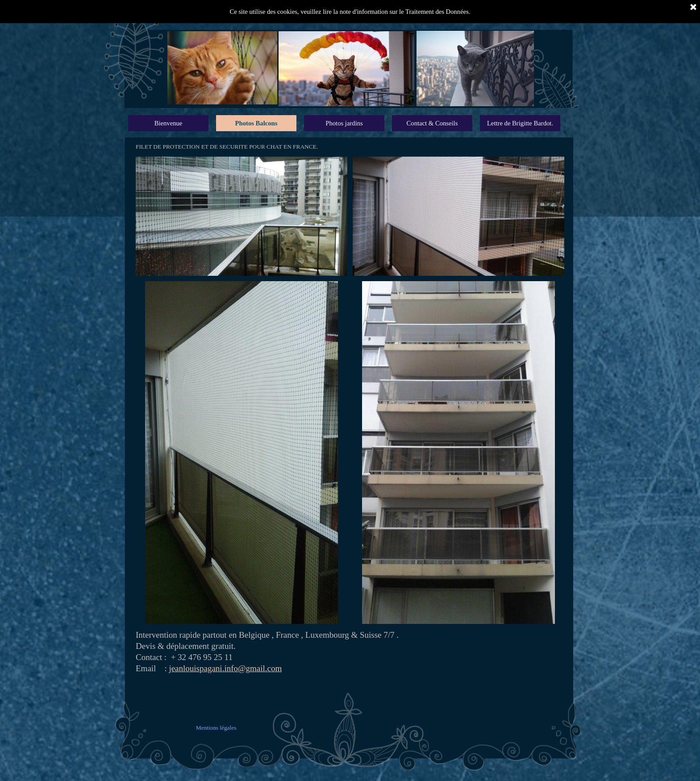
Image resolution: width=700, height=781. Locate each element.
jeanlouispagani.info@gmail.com (225, 668)
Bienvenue (169, 123)
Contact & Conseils (432, 123)
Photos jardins (344, 123)
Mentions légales (216, 728)
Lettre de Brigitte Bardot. (520, 123)
